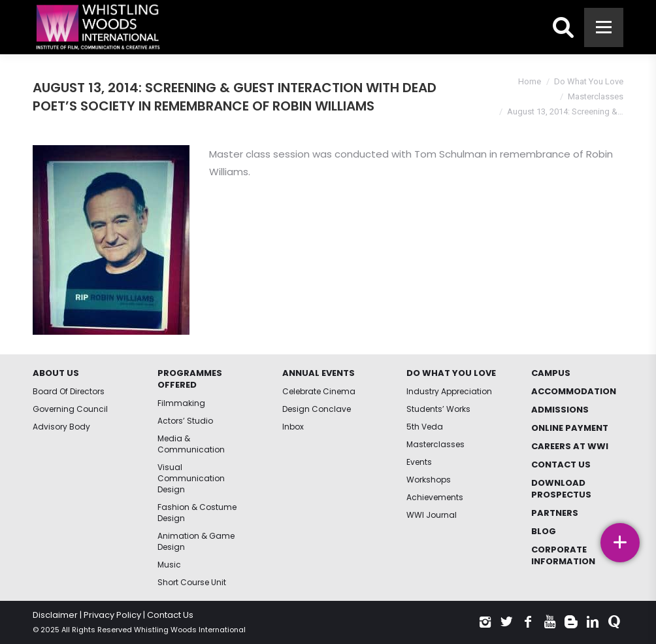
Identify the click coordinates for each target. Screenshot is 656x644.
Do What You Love (589, 81)
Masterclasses (596, 96)
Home (530, 81)
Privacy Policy (112, 615)
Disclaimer (55, 615)
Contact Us (170, 615)
